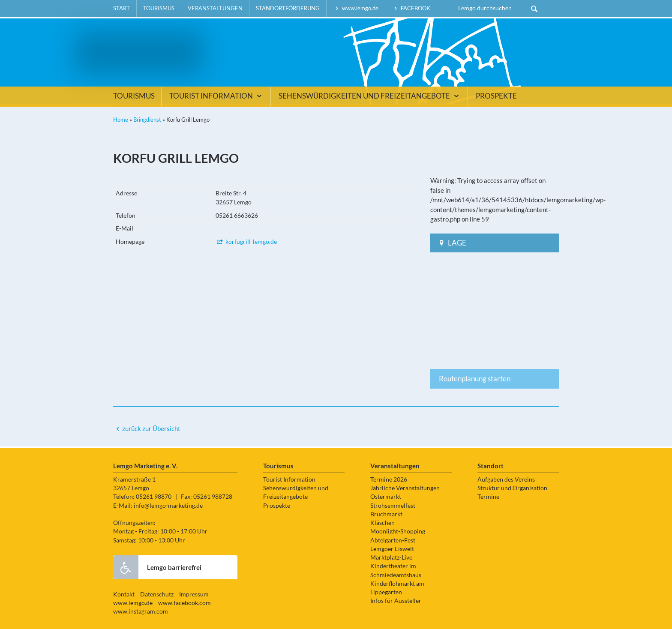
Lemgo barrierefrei (157, 567)
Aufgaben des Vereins (506, 479)
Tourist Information (217, 96)
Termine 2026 (389, 479)
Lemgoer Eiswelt (392, 549)
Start (121, 8)
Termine (488, 497)
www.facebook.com (184, 603)
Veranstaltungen (215, 8)
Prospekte (496, 96)
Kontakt (124, 594)
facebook (411, 8)
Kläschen (382, 523)
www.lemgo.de (356, 8)
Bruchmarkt (386, 514)
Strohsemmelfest (393, 506)
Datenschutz (157, 594)
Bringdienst (147, 120)
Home (121, 120)
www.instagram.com (141, 611)
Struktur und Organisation (512, 488)
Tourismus (159, 8)
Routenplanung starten (475, 379)
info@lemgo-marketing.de (168, 506)
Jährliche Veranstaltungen (405, 488)
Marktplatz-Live (391, 557)
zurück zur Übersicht (151, 428)
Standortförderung (288, 8)
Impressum (194, 594)
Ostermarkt (386, 497)
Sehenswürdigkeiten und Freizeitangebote (370, 96)
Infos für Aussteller (396, 601)
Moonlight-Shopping (398, 531)
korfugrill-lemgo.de (246, 241)
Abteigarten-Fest (393, 540)
